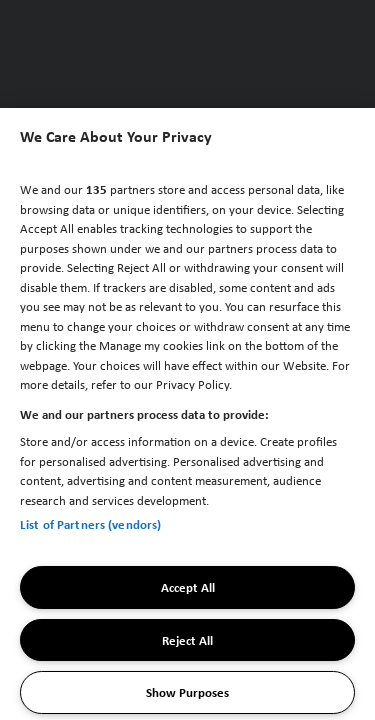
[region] (187, 414)
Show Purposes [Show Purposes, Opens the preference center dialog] (187, 692)
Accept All (188, 587)
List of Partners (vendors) (90, 524)
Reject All (187, 640)
